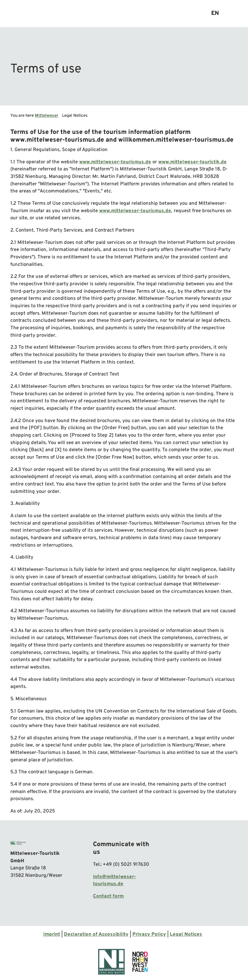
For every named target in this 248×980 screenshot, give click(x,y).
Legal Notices (186, 935)
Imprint (52, 935)
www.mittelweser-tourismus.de (115, 162)
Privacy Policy (149, 935)
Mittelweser (47, 116)
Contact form (108, 896)
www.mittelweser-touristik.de (192, 162)
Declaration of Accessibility (96, 935)
